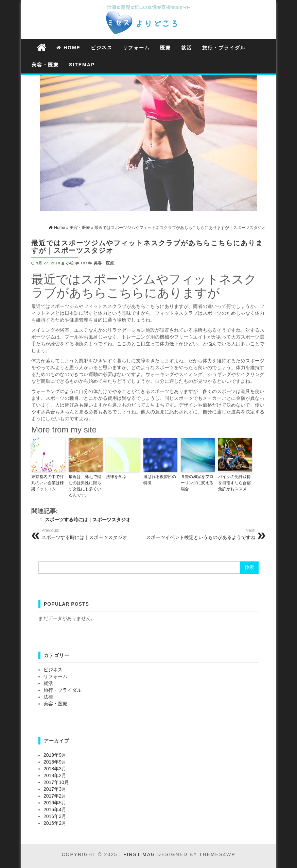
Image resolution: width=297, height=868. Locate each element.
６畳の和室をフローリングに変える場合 (197, 483)
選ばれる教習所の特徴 (160, 480)
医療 (165, 48)
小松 (70, 263)
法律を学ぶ (116, 477)
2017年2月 (55, 796)
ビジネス (102, 48)
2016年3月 (55, 816)
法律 (48, 697)
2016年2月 (55, 823)
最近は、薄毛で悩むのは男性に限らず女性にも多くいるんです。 (85, 486)
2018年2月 (55, 775)
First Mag (139, 854)
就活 (187, 48)
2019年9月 (55, 755)
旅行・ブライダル (224, 48)
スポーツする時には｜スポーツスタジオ (88, 520)
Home (68, 48)
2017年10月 (56, 782)
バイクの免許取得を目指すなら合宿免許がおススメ (234, 483)
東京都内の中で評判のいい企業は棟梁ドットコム (48, 483)
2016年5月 (55, 803)
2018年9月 (55, 762)
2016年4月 (55, 809)
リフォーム (136, 48)
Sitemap (82, 65)
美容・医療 (45, 65)
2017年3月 (55, 789)
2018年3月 (55, 769)
